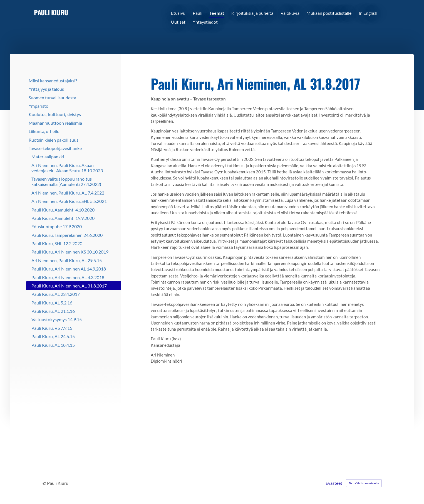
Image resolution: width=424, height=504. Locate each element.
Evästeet (334, 483)
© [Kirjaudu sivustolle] (45, 483)
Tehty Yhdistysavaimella (364, 483)
